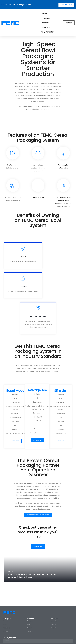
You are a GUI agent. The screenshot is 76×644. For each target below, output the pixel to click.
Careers (46, 23)
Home (45, 14)
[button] (15, 419)
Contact (46, 27)
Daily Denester (47, 32)
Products (46, 18)
